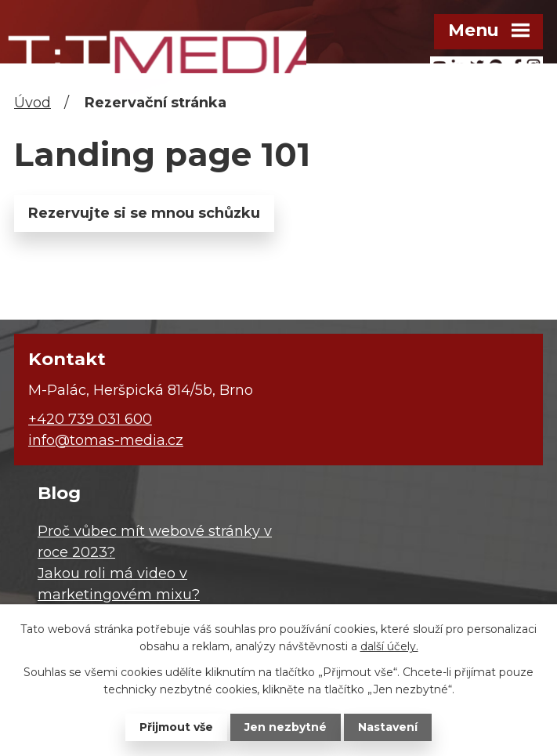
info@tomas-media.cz (106, 440)
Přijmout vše (176, 727)
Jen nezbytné (286, 727)
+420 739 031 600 (90, 419)
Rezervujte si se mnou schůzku (144, 213)
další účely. (389, 646)
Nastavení (388, 727)
